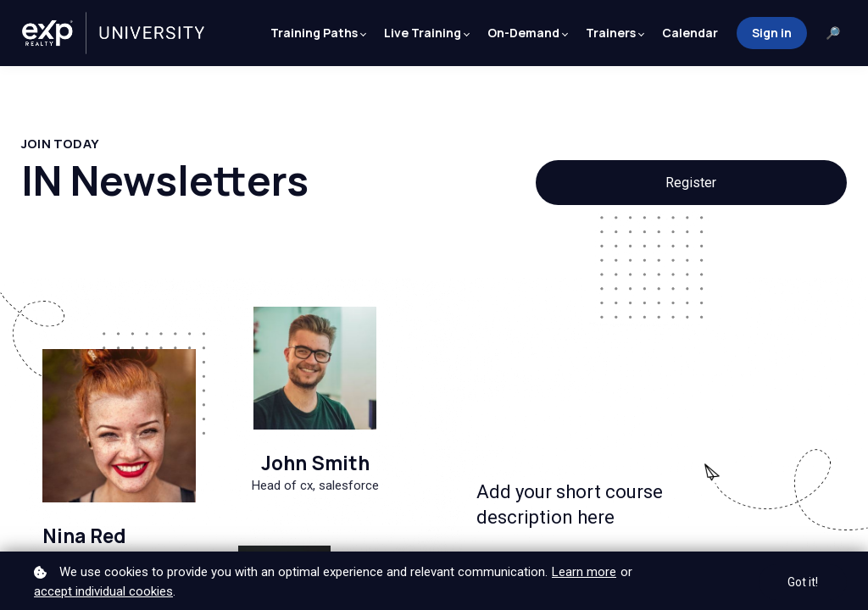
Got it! (803, 582)
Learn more (584, 572)
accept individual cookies (103, 591)
